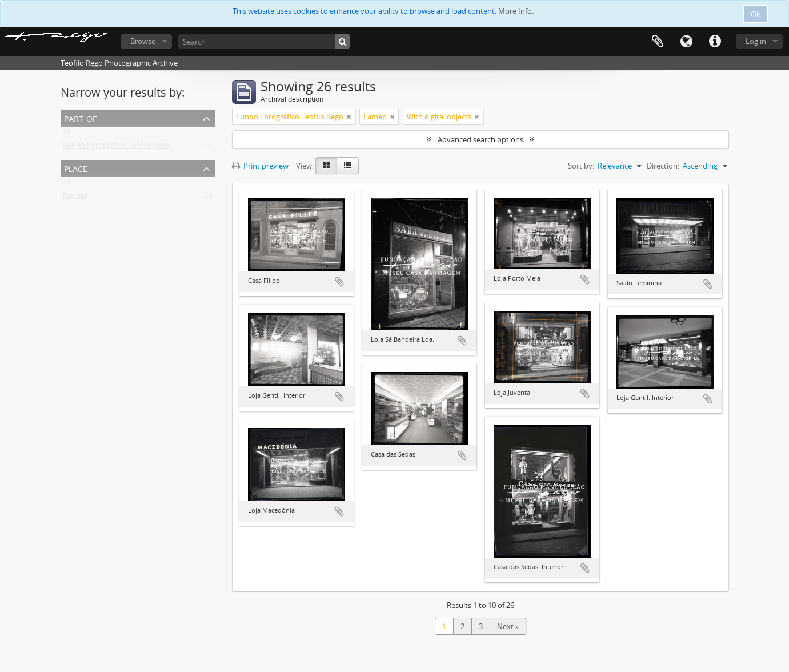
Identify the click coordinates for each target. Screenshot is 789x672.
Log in (756, 41)
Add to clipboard (339, 282)
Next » (508, 626)
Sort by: (581, 166)
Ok (756, 14)
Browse (143, 41)
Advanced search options (480, 139)
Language (686, 42)
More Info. (516, 11)
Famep (75, 198)
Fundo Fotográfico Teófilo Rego (117, 147)
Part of (80, 117)
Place (76, 168)
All (67, 134)
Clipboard (658, 42)
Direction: (663, 166)
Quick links (715, 42)
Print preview (260, 166)
